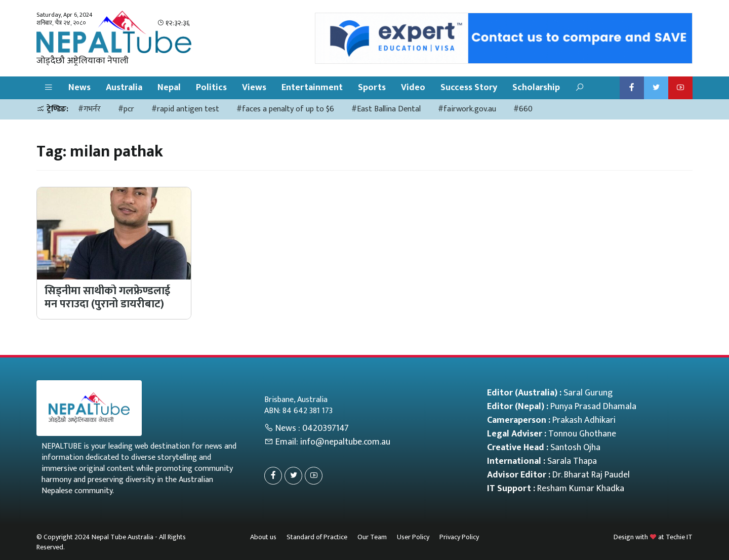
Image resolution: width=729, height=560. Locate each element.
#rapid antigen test (185, 109)
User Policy (413, 537)
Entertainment (312, 88)
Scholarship (536, 88)
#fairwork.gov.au (467, 109)
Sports (372, 88)
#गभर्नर (89, 109)
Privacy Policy (459, 537)
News (79, 88)
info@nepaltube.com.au (345, 442)
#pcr (126, 109)
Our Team (372, 537)
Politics (211, 88)
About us (263, 537)
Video (413, 88)
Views (254, 88)
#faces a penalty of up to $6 (285, 109)
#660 (523, 109)
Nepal (169, 88)
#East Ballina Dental (386, 109)
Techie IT (679, 537)
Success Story (469, 88)
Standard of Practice (317, 537)
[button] (49, 88)
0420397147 (326, 428)
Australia (124, 88)
